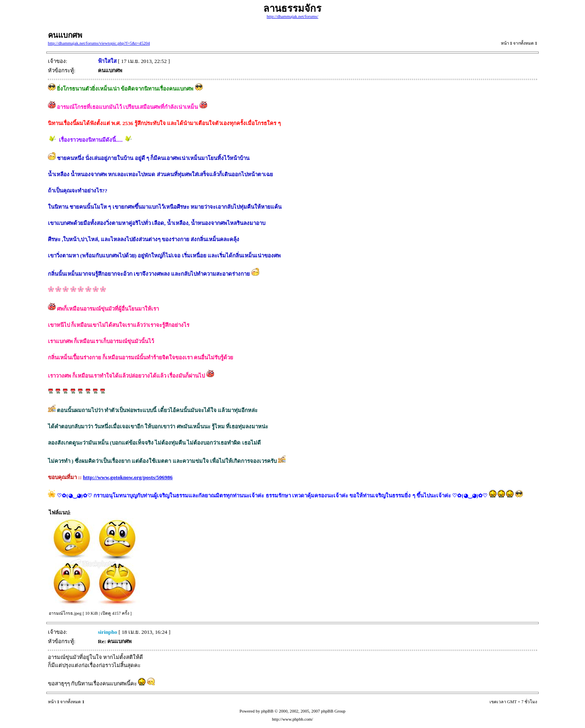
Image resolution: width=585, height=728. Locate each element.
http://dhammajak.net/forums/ (293, 16)
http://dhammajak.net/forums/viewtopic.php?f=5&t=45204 (99, 43)
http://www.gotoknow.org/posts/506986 (128, 477)
